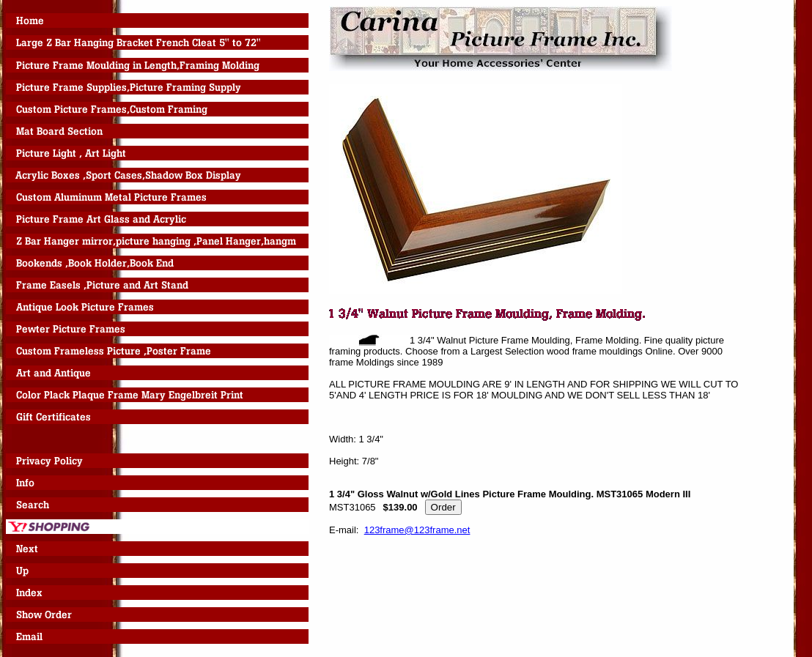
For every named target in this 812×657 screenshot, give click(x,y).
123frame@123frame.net (417, 530)
